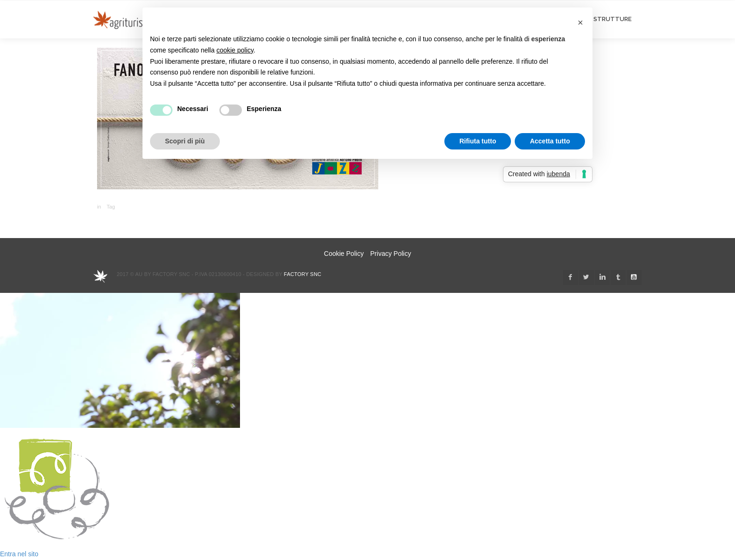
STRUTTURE (612, 19)
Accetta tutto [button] (550, 141)
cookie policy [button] (235, 50)
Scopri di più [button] (185, 141)
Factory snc (303, 274)
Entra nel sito (19, 554)
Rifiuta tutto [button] (478, 141)
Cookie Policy (344, 254)
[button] (580, 22)
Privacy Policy (391, 254)
